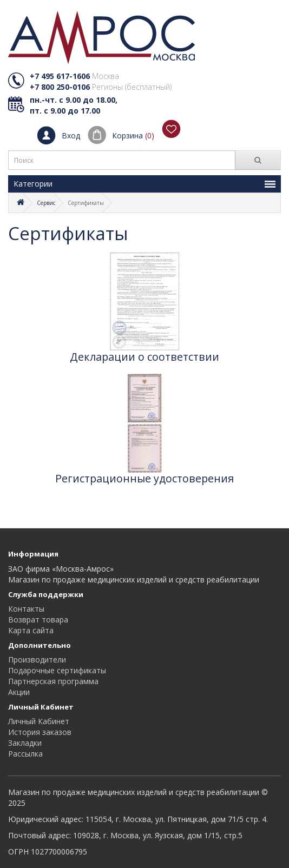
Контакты (26, 609)
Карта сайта (31, 630)
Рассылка (25, 754)
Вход (71, 135)
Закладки (25, 743)
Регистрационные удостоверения (144, 479)
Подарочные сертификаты (57, 670)
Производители (37, 660)
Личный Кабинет (39, 721)
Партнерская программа (53, 681)
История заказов (40, 732)
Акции (19, 692)
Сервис (46, 203)
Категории (144, 184)
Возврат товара (38, 619)
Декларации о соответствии (144, 357)
